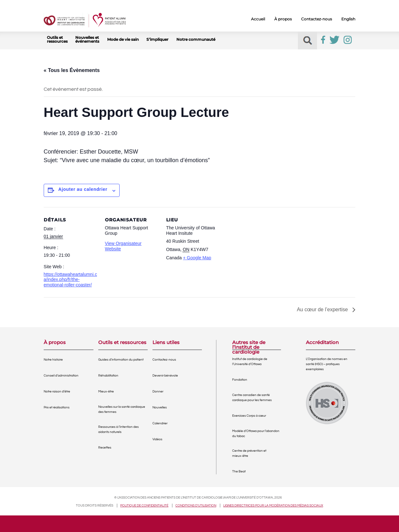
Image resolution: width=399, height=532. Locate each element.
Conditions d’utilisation (196, 506)
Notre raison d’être (57, 392)
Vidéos (157, 439)
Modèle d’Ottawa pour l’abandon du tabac (256, 434)
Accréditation (322, 343)
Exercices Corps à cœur (249, 416)
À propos (283, 19)
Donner (158, 392)
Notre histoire (53, 360)
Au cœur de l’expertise (323, 309)
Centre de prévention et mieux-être (249, 453)
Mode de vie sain (123, 40)
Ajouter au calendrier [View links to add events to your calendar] (83, 189)
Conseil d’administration (61, 376)
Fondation (240, 380)
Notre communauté (196, 40)
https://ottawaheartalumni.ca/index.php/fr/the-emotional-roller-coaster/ (70, 280)
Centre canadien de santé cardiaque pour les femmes (252, 398)
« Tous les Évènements (72, 70)
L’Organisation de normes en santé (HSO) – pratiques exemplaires (327, 364)
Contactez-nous (317, 19)
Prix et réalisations (57, 407)
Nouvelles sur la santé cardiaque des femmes (122, 409)
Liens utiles (166, 343)
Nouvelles (160, 407)
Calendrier (160, 423)
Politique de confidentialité (144, 506)
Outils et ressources (57, 40)
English (348, 19)
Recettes (105, 448)
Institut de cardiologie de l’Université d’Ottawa (250, 362)
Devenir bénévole (165, 376)
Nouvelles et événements (87, 40)
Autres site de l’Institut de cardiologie (249, 345)
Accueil (258, 19)
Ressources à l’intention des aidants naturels (118, 429)
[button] (308, 41)
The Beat (239, 471)
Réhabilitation (108, 376)
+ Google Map (197, 258)
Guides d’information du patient (121, 360)
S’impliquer (157, 40)
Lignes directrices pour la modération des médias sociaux (273, 506)
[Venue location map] (261, 251)
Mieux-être (106, 392)
